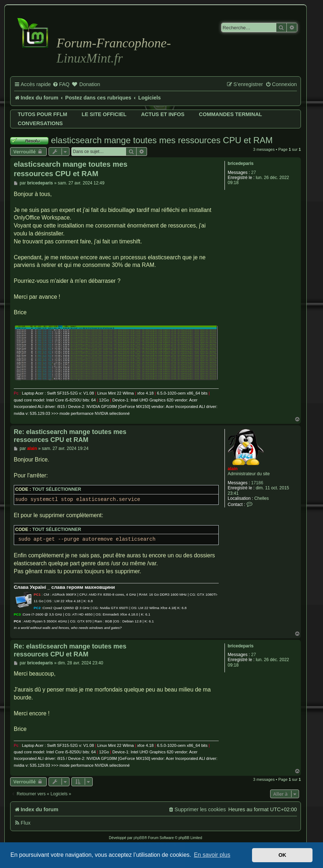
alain (233, 469)
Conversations (40, 123)
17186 (257, 483)
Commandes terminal (230, 114)
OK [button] (282, 855)
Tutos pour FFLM (42, 114)
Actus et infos (163, 114)
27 (254, 173)
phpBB (139, 838)
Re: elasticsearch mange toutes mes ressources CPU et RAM (70, 436)
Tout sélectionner (57, 489)
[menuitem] (61, 85)
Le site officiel (104, 114)
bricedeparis (241, 163)
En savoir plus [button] (212, 855)
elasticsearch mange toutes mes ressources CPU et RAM (162, 140)
